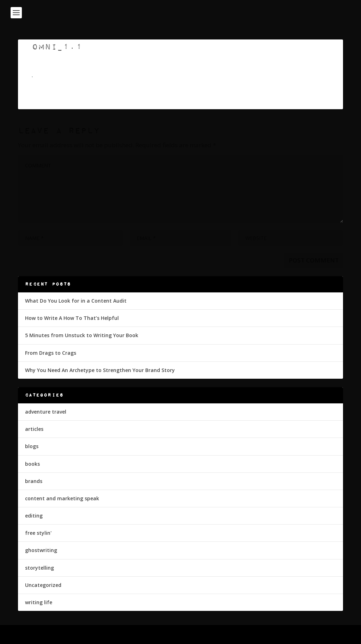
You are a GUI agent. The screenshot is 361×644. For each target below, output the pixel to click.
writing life (39, 602)
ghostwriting (41, 550)
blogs (32, 446)
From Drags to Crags (51, 353)
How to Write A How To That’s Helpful (72, 318)
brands (34, 481)
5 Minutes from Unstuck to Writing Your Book (82, 335)
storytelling (39, 568)
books (32, 464)
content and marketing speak (62, 498)
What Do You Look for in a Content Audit (76, 301)
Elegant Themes (67, 635)
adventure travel (46, 412)
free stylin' (38, 533)
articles (34, 429)
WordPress (133, 635)
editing (34, 516)
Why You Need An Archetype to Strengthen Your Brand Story (100, 370)
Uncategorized (43, 585)
